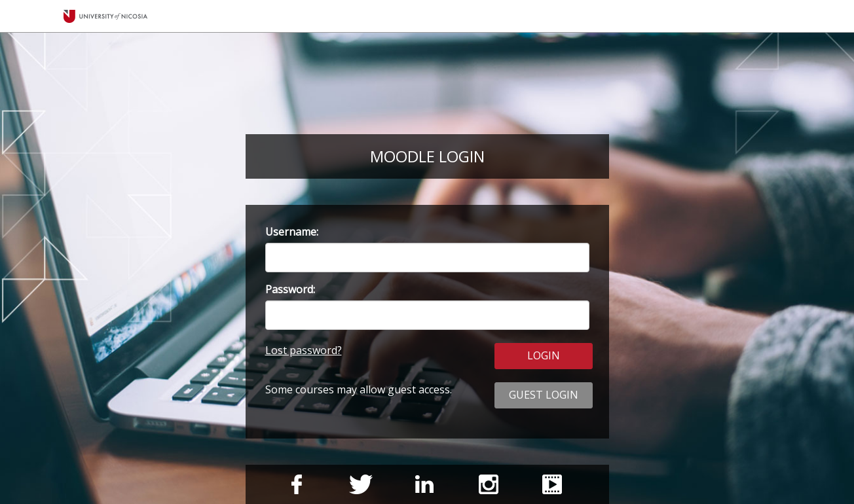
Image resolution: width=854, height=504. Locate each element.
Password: (290, 289)
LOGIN (544, 355)
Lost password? (304, 350)
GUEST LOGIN (544, 395)
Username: (292, 232)
